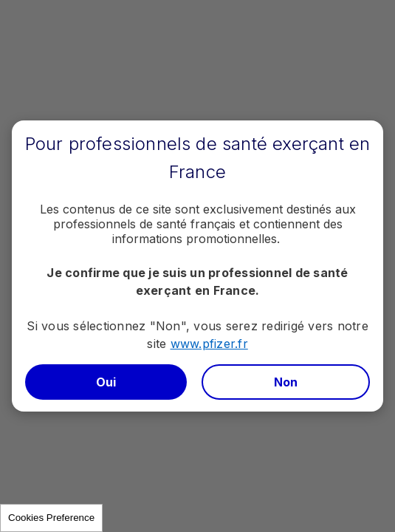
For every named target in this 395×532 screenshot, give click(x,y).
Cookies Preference (51, 518)
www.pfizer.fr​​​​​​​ (209, 344)
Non (286, 382)
